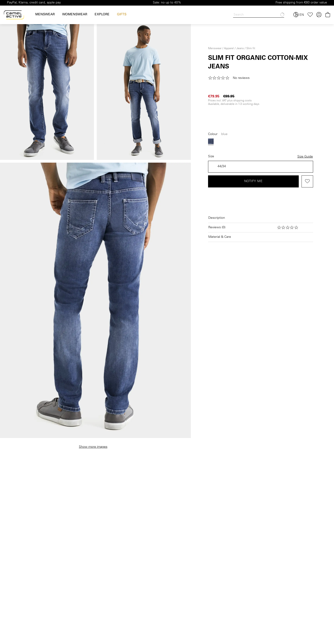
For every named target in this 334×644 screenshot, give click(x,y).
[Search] (259, 15)
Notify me (254, 181)
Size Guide (305, 157)
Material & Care (220, 237)
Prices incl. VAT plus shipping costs (230, 101)
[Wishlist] (310, 15)
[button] (230, 78)
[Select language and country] (299, 15)
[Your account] (319, 15)
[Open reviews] (261, 228)
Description (217, 218)
